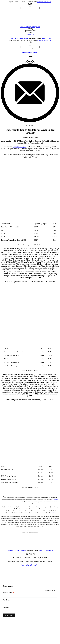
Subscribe (34, 2)
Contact (51, 550)
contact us (53, 513)
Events (30, 33)
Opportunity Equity (20, 147)
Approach (36, 27)
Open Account (14, 2)
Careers (40, 2)
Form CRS (35, 565)
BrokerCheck (26, 565)
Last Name (7, 607)
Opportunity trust (30, 31)
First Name (7, 600)
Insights (30, 27)
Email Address (8, 593)
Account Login (25, 2)
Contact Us (47, 2)
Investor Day (30, 35)
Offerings (30, 29)
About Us (24, 27)
